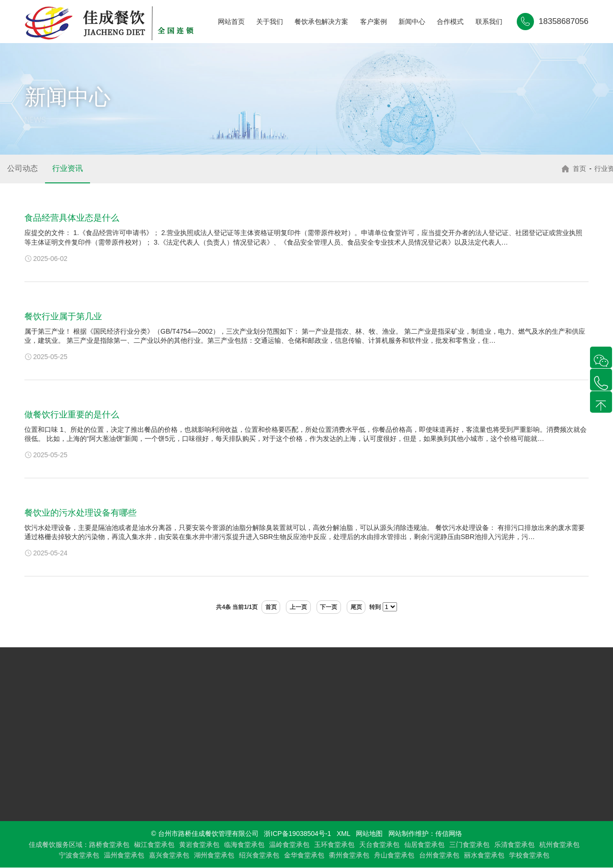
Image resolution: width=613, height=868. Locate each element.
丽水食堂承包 (484, 856)
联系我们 (489, 22)
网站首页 (231, 22)
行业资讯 (68, 168)
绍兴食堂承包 (259, 856)
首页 (576, 169)
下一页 (331, 607)
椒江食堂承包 (154, 845)
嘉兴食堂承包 (169, 856)
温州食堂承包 (124, 856)
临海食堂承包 (244, 845)
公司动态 (23, 168)
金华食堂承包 (304, 856)
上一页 (296, 607)
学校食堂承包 (529, 856)
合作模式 (450, 22)
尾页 (364, 607)
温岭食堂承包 (289, 845)
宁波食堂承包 (79, 856)
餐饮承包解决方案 (321, 22)
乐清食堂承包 (514, 845)
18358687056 (564, 21)
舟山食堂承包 (394, 856)
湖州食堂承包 (214, 856)
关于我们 (270, 22)
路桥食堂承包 (109, 845)
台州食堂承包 (439, 856)
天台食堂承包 (379, 845)
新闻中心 (412, 22)
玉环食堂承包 (334, 845)
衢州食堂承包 (349, 856)
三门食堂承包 (469, 845)
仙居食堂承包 (424, 845)
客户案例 (374, 22)
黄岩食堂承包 (199, 845)
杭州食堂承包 (559, 845)
